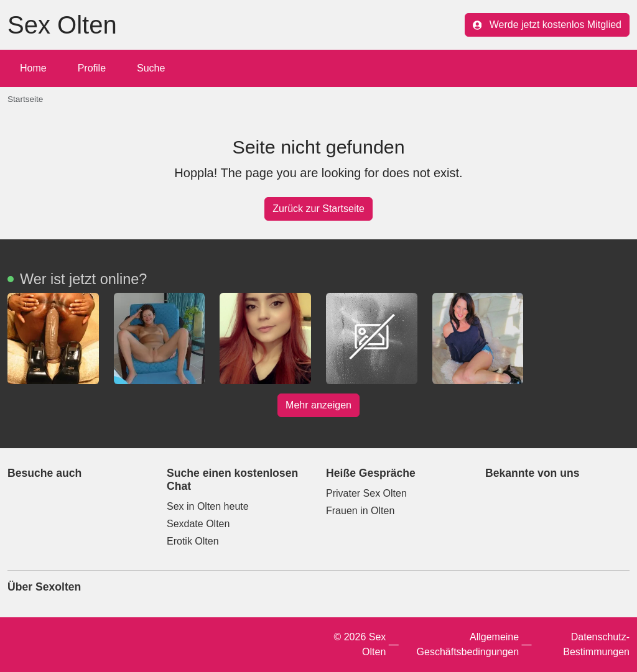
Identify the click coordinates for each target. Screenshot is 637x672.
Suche (151, 68)
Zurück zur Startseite (318, 209)
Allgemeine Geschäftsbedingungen (468, 644)
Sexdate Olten (198, 524)
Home (33, 68)
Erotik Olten (193, 541)
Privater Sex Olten (366, 493)
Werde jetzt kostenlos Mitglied (547, 25)
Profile (92, 68)
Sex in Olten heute (208, 506)
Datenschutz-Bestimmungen (596, 644)
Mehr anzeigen (318, 405)
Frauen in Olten (360, 511)
